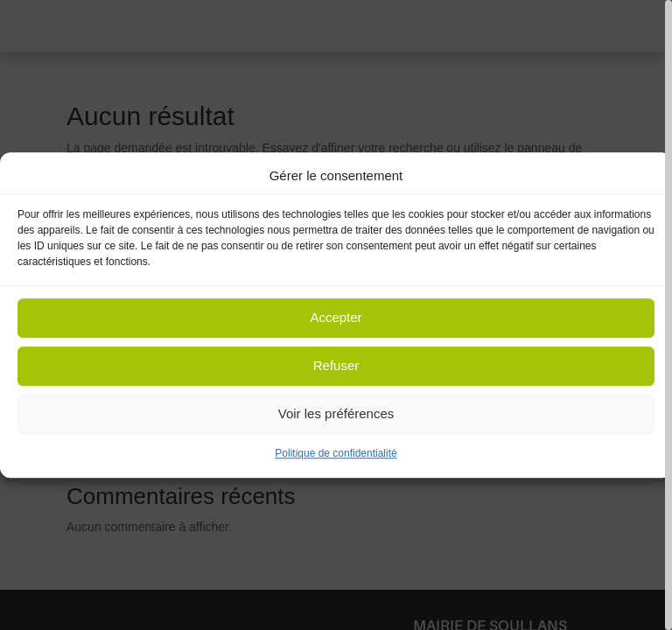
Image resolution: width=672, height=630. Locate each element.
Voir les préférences (336, 414)
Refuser (336, 366)
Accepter (336, 318)
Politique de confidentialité (336, 453)
